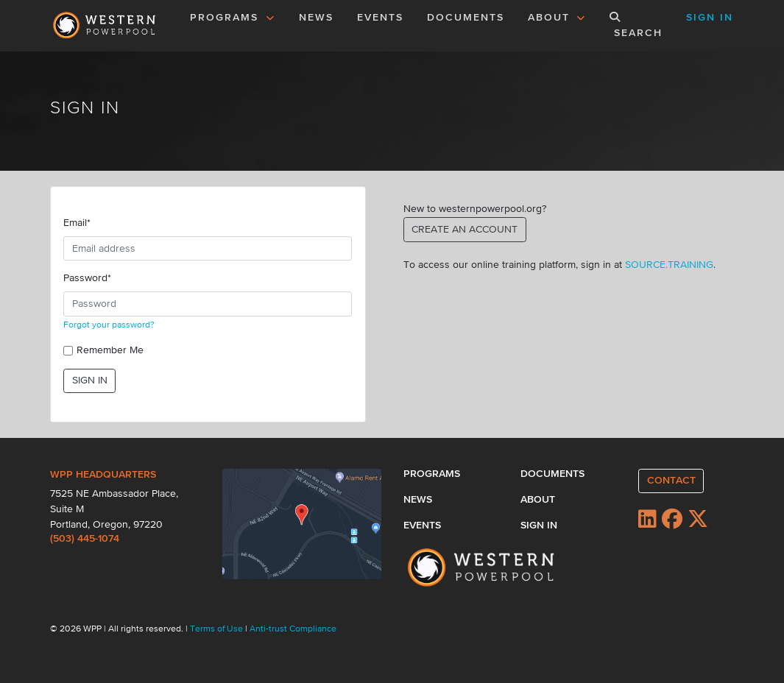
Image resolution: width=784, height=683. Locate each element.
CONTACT (671, 481)
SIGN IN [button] (710, 18)
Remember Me (110, 350)
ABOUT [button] (557, 18)
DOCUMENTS (466, 18)
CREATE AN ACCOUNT (465, 230)
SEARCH (636, 25)
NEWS (316, 18)
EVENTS (383, 16)
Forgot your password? (109, 325)
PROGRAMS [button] (233, 18)
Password (87, 278)
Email (77, 223)
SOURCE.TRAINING (669, 265)
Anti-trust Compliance (293, 629)
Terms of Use (218, 629)
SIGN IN (90, 381)
